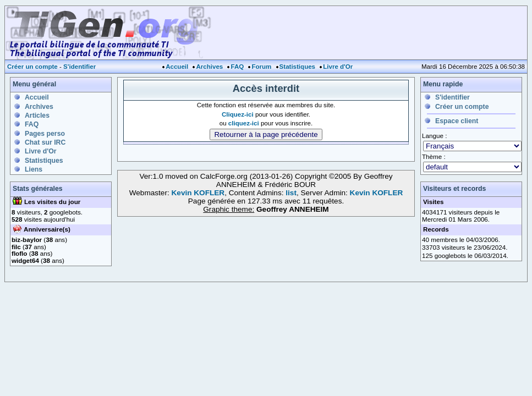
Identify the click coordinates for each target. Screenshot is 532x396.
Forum (261, 67)
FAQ (237, 67)
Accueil (177, 67)
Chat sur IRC (45, 142)
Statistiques (297, 67)
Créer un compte (32, 67)
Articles (37, 116)
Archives (209, 67)
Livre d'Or (338, 67)
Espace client (457, 121)
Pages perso (45, 134)
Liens (34, 169)
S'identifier (79, 67)
